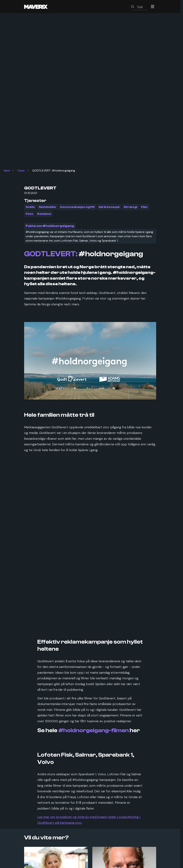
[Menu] (153, 7)
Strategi (130, 207)
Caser (21, 171)
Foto (29, 214)
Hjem (7, 171)
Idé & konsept (109, 207)
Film (144, 207)
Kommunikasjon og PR (77, 207)
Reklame (44, 214)
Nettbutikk (47, 207)
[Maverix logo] (41, 7)
